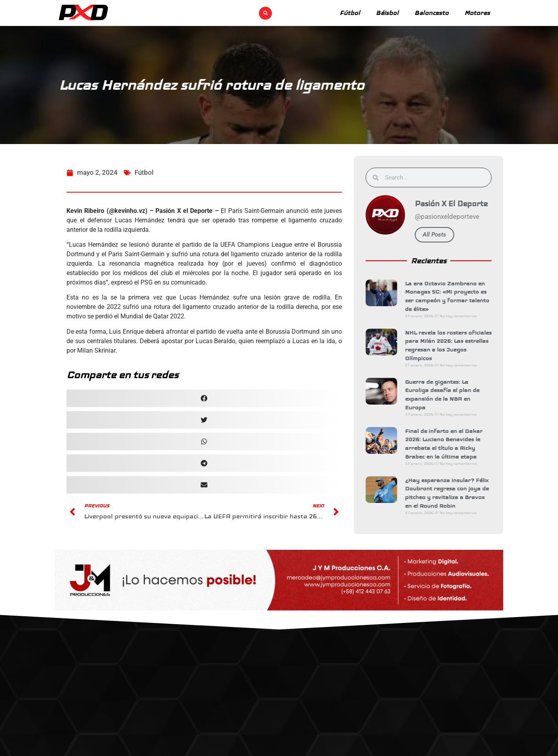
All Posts (439, 235)
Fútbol (350, 13)
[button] (265, 13)
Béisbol (387, 13)
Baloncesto (431, 13)
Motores (477, 13)
